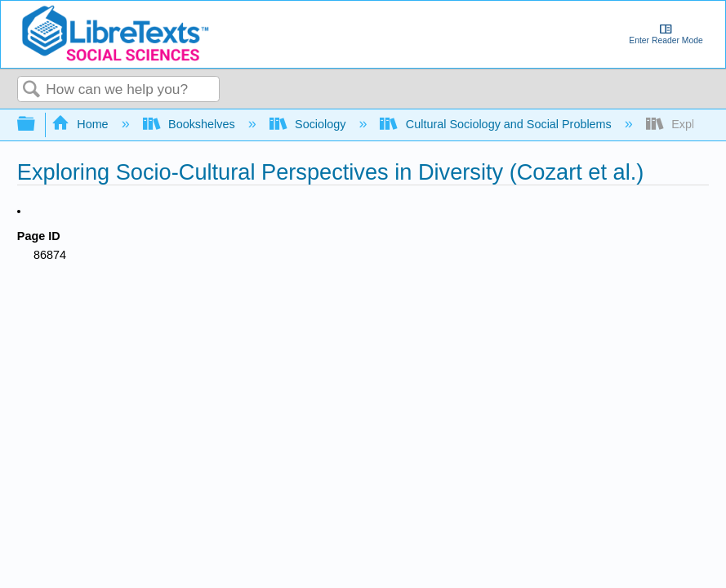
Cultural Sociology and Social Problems (497, 124)
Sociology (310, 124)
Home (82, 124)
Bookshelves (191, 124)
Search (32, 90)
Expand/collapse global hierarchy (37, 125)
